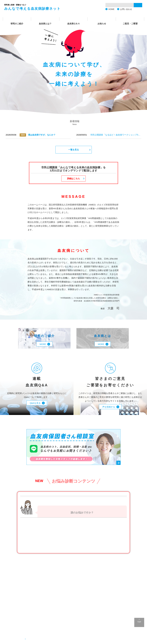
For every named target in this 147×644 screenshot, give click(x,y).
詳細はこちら (73, 178)
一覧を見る (74, 150)
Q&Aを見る (35, 403)
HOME (111, 9)
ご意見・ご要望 (130, 24)
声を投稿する (109, 407)
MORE (43, 344)
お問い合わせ (126, 9)
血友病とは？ (45, 24)
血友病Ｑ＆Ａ (74, 24)
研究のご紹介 (17, 24)
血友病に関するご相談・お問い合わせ (45, 639)
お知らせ (102, 24)
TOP (139, 622)
